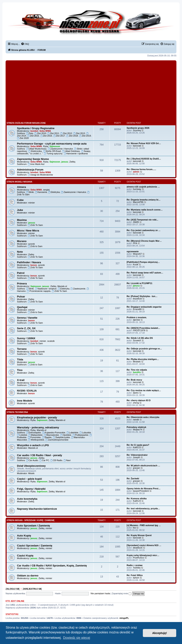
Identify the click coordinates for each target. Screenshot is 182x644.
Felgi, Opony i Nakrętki (31, 489)
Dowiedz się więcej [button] (77, 638)
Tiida (20, 359)
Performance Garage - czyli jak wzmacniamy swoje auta (52, 144)
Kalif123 (137, 447)
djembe (136, 320)
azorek (31, 244)
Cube (20, 200)
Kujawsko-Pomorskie (54, 433)
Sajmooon (55, 146)
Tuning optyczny (53, 154)
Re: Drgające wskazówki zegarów (144, 307)
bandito (137, 372)
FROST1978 (139, 330)
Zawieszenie (78, 289)
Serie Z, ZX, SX (26, 328)
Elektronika (35, 151)
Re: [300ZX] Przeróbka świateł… (143, 328)
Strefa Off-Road (52, 151)
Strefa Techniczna (17, 412)
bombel (34, 131)
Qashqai (22, 307)
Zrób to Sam (35, 246)
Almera (21, 187)
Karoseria (41, 192)
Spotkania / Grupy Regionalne (36, 128)
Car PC (44, 460)
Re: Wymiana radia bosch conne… (145, 210)
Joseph (136, 457)
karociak (137, 146)
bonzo (34, 265)
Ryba (46, 146)
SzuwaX (137, 340)
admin (136, 172)
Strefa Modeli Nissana (19, 182)
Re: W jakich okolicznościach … (143, 466)
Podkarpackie (81, 435)
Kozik (136, 264)
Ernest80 (137, 309)
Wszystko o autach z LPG (33, 445)
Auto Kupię (24, 536)
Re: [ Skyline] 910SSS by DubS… (144, 159)
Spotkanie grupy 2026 (138, 128)
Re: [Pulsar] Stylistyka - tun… (142, 296)
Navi (67, 460)
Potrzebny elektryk (136, 427)
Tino (20, 370)
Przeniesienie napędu (39, 291)
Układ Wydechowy (36, 149)
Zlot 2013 (79, 133)
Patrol (21, 273)
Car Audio (32, 460)
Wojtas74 (137, 430)
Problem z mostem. (137, 317)
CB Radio (56, 460)
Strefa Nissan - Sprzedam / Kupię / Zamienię (31, 520)
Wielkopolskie (36, 440)
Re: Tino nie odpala (137, 370)
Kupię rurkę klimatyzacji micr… (143, 555)
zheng (136, 403)
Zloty (30, 133)
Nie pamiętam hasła (100, 593)
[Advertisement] (91, 91)
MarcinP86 (138, 202)
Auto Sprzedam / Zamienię (33, 526)
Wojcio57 (137, 254)
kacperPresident (141, 491)
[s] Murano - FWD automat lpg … (144, 525)
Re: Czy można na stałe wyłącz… (144, 390)
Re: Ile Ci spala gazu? (138, 445)
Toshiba (137, 568)
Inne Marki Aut (36, 164)
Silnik (30, 192)
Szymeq (137, 130)
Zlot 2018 (72, 136)
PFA (135, 243)
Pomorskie (34, 437)
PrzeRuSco (138, 558)
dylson (136, 578)
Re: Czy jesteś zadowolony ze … (144, 230)
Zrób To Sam (35, 225)
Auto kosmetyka (27, 499)
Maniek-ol (62, 286)
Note (20, 252)
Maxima (22, 220)
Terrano (22, 349)
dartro (136, 393)
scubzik (51, 341)
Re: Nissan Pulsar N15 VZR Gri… (144, 143)
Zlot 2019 (85, 136)
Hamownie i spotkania (76, 154)
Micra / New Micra (28, 231)
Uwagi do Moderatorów (40, 175)
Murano (22, 241)
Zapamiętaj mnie (122, 593)
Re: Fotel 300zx (135, 575)
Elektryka (54, 192)
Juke (20, 210)
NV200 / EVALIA (27, 391)
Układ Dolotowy (71, 151)
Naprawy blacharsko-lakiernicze (37, 509)
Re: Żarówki (133, 479)
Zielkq (72, 162)
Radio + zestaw (135, 565)
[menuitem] (25, 44)
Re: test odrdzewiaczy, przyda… (143, 508)
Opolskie (66, 435)
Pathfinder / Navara (29, 262)
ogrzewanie (133, 251)
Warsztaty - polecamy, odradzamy (38, 427)
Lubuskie (85, 433)
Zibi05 (136, 222)
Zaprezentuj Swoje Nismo (33, 159)
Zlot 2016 (46, 136)
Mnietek (137, 362)
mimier (31, 203)
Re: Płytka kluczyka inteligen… (143, 359)
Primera (22, 284)
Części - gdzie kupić (29, 479)
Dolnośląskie (33, 433)
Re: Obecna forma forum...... (141, 169)
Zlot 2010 (40, 133)
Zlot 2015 (33, 136)
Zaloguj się (13, 589)
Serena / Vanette (27, 318)
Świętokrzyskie (61, 437)
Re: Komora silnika (137, 498)
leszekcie (137, 299)
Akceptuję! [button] (160, 633)
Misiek (31, 473)
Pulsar (21, 297)
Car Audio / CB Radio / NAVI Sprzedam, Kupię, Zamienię (52, 566)
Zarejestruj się (32, 589)
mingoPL (124, 618)
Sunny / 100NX (26, 338)
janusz (65, 162)
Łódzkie (22, 435)
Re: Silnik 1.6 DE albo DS (140, 338)
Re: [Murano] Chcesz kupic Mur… (144, 241)
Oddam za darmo (28, 576)
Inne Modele (25, 401)
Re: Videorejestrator (137, 455)
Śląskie (47, 437)
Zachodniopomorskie (57, 440)
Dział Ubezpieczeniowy (31, 466)
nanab (136, 420)
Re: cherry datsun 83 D (139, 400)
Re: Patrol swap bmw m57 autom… (145, 273)
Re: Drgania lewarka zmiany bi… (144, 200)
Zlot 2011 (53, 133)
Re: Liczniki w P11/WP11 (139, 283)
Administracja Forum (30, 170)
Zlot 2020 (23, 138)
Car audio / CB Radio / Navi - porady (40, 455)
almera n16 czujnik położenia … (143, 187)
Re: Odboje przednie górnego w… (144, 349)
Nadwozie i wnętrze (46, 289)
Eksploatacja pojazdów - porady (37, 417)
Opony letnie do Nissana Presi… (144, 488)
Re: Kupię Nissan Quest (139, 535)
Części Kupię (25, 556)
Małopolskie (35, 435)
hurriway (137, 189)
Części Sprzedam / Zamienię (35, 546)
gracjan (136, 468)
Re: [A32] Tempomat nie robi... (142, 220)
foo (134, 528)
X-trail (21, 380)
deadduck (138, 548)
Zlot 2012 (66, 133)
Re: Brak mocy (134, 380)
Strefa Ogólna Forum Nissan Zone (26, 123)
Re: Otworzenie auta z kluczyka (143, 417)
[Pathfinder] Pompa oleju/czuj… (143, 262)
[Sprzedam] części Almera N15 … (144, 545)
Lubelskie (72, 433)
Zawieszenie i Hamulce (60, 149)
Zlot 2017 (59, 136)
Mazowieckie (51, 435)
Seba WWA (45, 131)
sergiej (46, 190)
